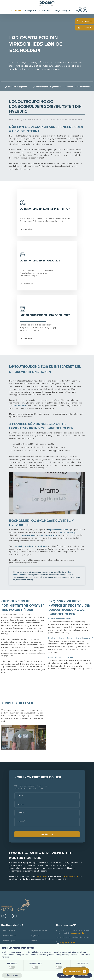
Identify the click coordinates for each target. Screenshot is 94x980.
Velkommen (16, 11)
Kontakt (77, 11)
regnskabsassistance (58, 530)
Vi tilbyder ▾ (30, 11)
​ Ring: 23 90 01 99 (66, 943)
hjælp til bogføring (67, 533)
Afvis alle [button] (65, 975)
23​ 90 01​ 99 (42, 876)
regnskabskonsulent (23, 546)
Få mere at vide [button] (12, 975)
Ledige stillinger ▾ (62, 11)
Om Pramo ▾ (45, 11)
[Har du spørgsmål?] (76, 971)
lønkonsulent (20, 406)
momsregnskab (29, 535)
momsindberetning (48, 535)
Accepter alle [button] (83, 975)
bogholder (42, 546)
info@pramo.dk (71, 876)
